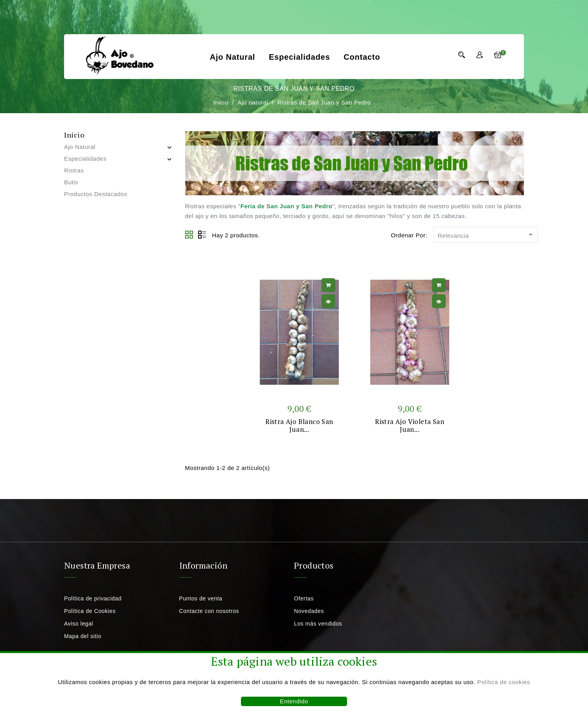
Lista (202, 235)
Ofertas (304, 598)
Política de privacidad (93, 598)
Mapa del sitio (83, 636)
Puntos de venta (201, 598)
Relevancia (487, 235)
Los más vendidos (318, 624)
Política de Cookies (90, 611)
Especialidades (300, 57)
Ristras (74, 170)
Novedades (309, 611)
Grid (189, 235)
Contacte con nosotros (209, 611)
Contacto (362, 57)
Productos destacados (96, 194)
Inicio (74, 135)
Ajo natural (232, 57)
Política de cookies (504, 682)
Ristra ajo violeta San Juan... (410, 425)
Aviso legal (79, 624)
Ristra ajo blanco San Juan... (299, 425)
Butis (71, 182)
